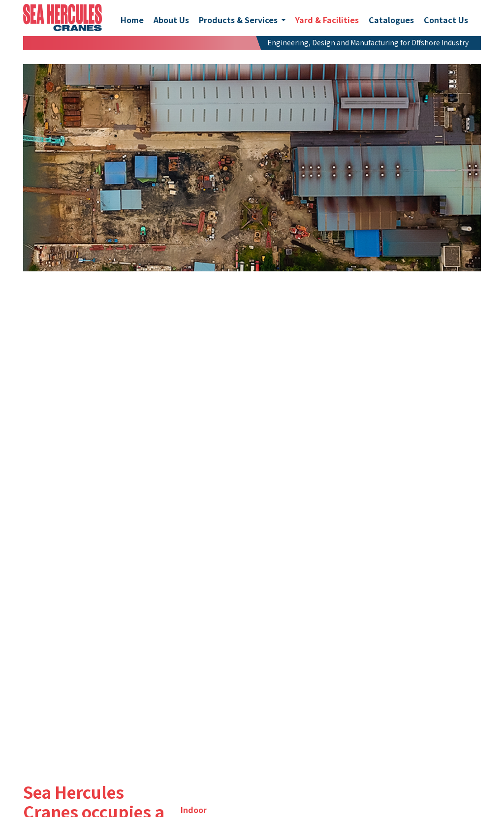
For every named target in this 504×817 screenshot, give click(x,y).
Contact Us (446, 20)
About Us (171, 20)
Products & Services (239, 20)
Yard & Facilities (327, 20)
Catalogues (391, 20)
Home (132, 20)
